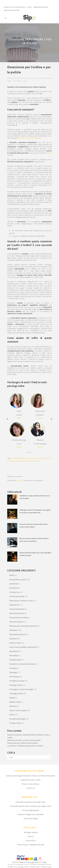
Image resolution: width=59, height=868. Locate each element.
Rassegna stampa (31, 832)
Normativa (14, 656)
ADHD (12, 575)
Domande (13, 630)
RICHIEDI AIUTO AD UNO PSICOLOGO (15, 7)
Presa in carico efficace (31, 784)
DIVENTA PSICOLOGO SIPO (11, 10)
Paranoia (13, 668)
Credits (44, 862)
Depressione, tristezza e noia (21, 601)
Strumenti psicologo (17, 719)
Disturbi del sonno (17, 613)
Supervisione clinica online (31, 780)
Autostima (13, 588)
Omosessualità (15, 660)
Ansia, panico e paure (18, 580)
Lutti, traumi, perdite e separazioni (23, 647)
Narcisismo (14, 651)
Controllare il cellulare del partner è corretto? (25, 746)
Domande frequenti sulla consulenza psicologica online (31, 806)
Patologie (13, 672)
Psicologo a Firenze (46, 867)
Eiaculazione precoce (18, 634)
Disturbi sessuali (16, 622)
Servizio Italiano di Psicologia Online (26, 862)
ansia (50, 153)
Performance (15, 677)
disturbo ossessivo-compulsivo (30, 138)
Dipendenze (14, 605)
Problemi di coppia (17, 681)
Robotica (13, 706)
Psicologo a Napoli (35, 867)
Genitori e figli (15, 643)
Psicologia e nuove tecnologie (21, 689)
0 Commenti (17, 81)
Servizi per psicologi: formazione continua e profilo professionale (31, 776)
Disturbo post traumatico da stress (23, 626)
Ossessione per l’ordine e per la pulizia (23, 743)
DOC (49, 458)
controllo (15, 458)
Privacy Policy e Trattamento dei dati (31, 845)
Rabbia (12, 698)
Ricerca (31, 836)
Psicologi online (16, 685)
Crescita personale (17, 596)
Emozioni (13, 639)
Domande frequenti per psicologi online (31, 802)
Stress (12, 715)
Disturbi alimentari (17, 609)
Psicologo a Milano (23, 867)
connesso (20, 480)
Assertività (14, 584)
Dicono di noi (31, 841)
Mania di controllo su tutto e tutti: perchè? (24, 740)
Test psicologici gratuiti (31, 810)
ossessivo (28, 461)
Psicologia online (16, 694)
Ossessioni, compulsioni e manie (33, 78)
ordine (10, 461)
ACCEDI (29, 7)
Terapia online (15, 723)
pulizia (36, 461)
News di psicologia (31, 818)
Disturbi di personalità (18, 618)
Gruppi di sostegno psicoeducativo (31, 814)
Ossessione (18, 461)
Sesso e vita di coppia (18, 710)
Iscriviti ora (31, 788)
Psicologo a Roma (12, 867)
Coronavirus (14, 592)
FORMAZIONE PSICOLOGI (40, 7)
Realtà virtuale (15, 702)
